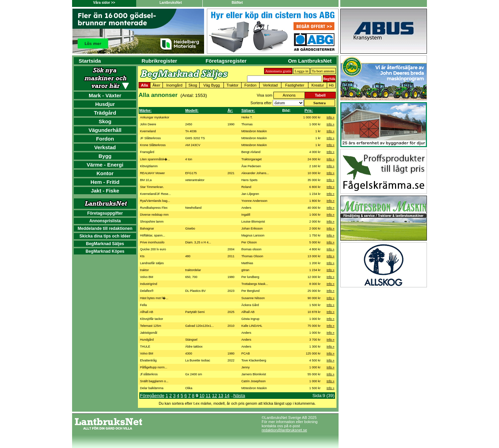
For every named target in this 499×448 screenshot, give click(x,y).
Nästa (239, 396)
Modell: (192, 110)
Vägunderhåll (105, 130)
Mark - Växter (105, 95)
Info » (330, 117)
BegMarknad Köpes (105, 251)
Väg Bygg (212, 85)
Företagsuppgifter (105, 213)
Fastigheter (295, 85)
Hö (331, 85)
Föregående (152, 396)
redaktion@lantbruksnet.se (284, 430)
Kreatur (318, 85)
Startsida (90, 61)
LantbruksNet (170, 3)
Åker (156, 85)
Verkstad (105, 147)
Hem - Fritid (105, 182)
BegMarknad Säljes (105, 244)
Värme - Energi (105, 165)
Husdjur (105, 104)
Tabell (320, 95)
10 (202, 396)
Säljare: (248, 110)
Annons (289, 95)
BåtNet (237, 3)
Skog (105, 121)
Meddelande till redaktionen (105, 229)
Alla (145, 85)
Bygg (105, 156)
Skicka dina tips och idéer (105, 236)
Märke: (145, 110)
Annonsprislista (105, 221)
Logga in (301, 71)
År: (230, 110)
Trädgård (105, 113)
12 (215, 396)
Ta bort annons (323, 71)
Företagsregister (226, 61)
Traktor (233, 85)
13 (221, 396)
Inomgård (174, 85)
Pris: (309, 110)
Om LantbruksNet (310, 61)
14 (227, 396)
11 (208, 396)
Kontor (105, 173)
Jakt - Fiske (105, 191)
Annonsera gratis (278, 71)
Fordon (105, 139)
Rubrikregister (160, 61)
